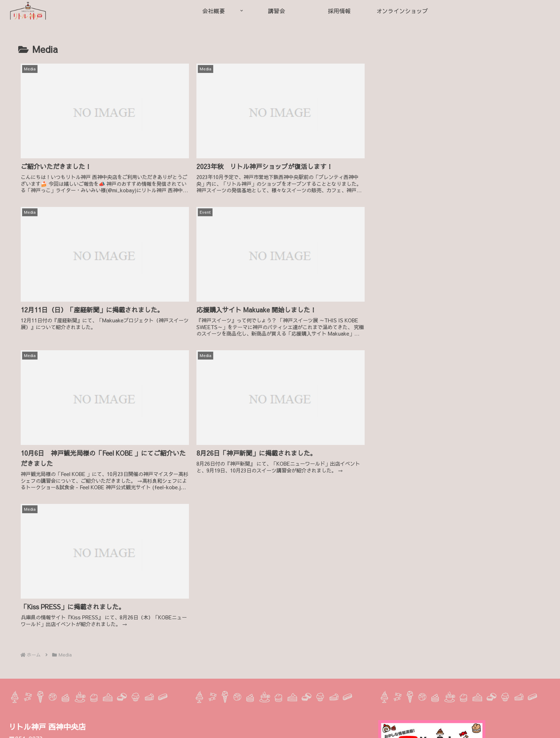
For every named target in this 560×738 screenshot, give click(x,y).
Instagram (32, 728)
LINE (88, 728)
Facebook (63, 728)
